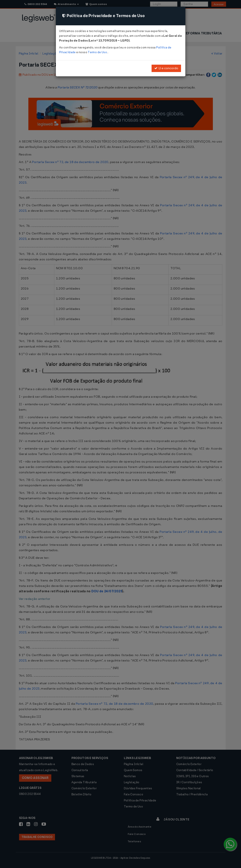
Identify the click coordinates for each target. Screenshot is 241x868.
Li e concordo (166, 68)
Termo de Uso (98, 52)
